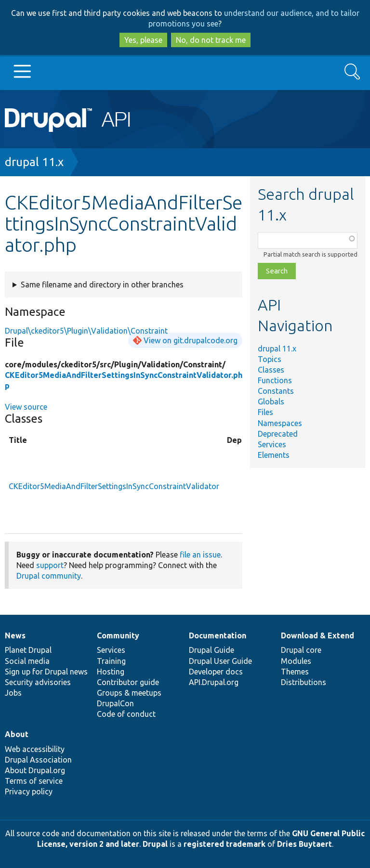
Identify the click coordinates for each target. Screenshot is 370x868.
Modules (296, 661)
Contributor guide (128, 682)
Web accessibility (35, 749)
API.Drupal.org (214, 682)
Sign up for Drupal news (46, 672)
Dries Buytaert (304, 844)
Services (272, 444)
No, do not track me (211, 40)
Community (118, 635)
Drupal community (49, 576)
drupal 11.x (34, 162)
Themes (295, 672)
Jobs (13, 693)
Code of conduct (126, 714)
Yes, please (143, 40)
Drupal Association (38, 760)
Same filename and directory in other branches (102, 285)
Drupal (155, 844)
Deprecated (278, 434)
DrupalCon (115, 703)
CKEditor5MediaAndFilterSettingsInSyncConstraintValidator (114, 486)
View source (26, 407)
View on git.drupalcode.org (191, 340)
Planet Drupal (28, 650)
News (15, 635)
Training (111, 661)
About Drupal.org (35, 770)
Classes (271, 370)
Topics (270, 359)
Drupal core (301, 650)
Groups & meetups (129, 693)
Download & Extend (317, 635)
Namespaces (280, 423)
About (17, 734)
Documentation (218, 635)
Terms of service (34, 781)
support (50, 565)
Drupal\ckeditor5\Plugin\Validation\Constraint (86, 331)
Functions (275, 380)
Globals (271, 402)
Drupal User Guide (220, 661)
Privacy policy (29, 791)
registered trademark (225, 844)
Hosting (111, 672)
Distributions (304, 682)
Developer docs (216, 672)
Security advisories (38, 682)
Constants (276, 391)
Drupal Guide (211, 650)
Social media (27, 661)
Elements (274, 455)
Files (265, 412)
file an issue (200, 555)
